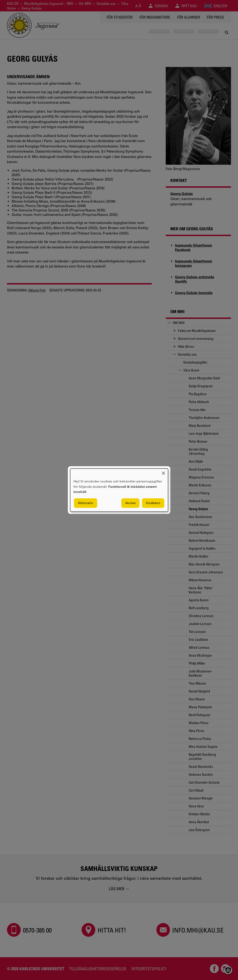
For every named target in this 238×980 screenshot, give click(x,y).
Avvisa (130, 503)
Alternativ (86, 503)
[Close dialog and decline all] (163, 471)
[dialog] (119, 490)
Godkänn (153, 503)
